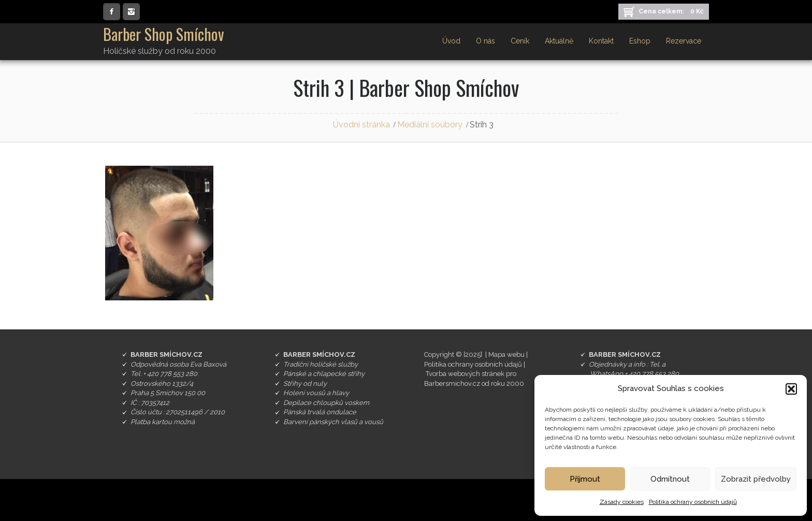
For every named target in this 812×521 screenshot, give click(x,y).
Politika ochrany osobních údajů (693, 502)
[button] (791, 389)
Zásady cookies (622, 502)
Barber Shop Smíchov (164, 34)
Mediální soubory (430, 125)
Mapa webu (506, 354)
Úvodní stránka (361, 125)
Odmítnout (670, 479)
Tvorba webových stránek (465, 374)
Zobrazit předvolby (756, 479)
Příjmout (585, 479)
